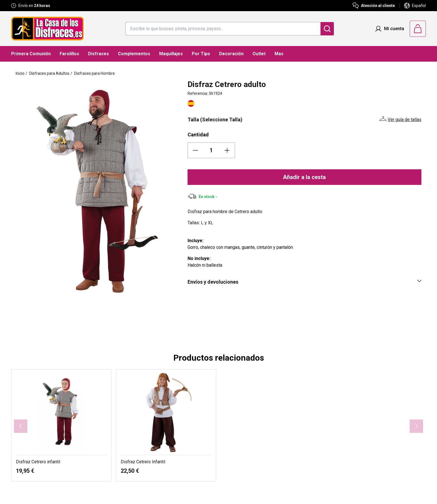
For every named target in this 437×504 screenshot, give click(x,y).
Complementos (134, 54)
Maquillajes (171, 54)
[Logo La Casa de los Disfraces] (47, 29)
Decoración (231, 54)
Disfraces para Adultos (49, 73)
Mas (279, 54)
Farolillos (69, 54)
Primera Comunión (31, 54)
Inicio (20, 73)
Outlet (259, 54)
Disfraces (99, 54)
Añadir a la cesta (304, 177)
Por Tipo (201, 54)
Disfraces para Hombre (94, 73)
